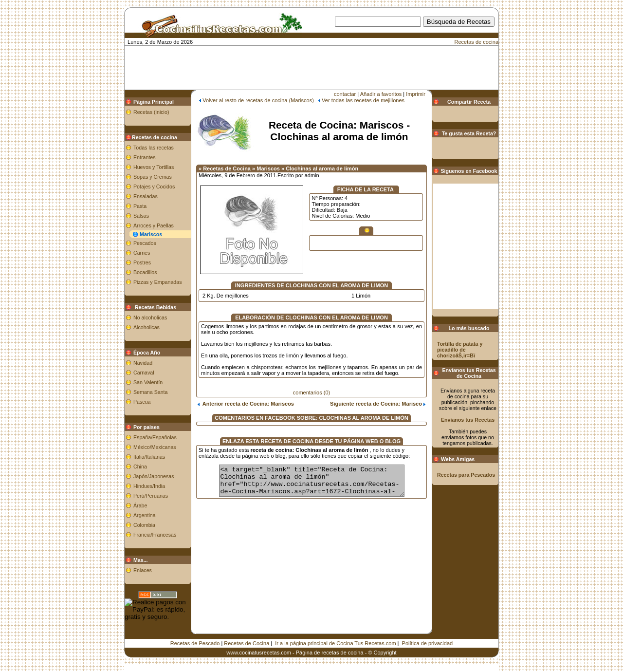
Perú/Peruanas (151, 496)
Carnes (142, 253)
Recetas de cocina (477, 42)
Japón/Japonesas (154, 476)
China (140, 467)
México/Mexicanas (155, 447)
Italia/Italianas (149, 457)
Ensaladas (146, 196)
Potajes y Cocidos (154, 187)
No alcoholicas (150, 317)
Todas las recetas (154, 148)
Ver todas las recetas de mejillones (363, 100)
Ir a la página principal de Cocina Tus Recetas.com (335, 643)
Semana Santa (151, 392)
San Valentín (148, 382)
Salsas (141, 216)
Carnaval (144, 373)
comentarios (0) (311, 392)
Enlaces (143, 570)
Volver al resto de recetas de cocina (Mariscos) (258, 100)
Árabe (140, 505)
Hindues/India (149, 486)
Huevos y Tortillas (154, 167)
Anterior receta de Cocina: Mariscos (246, 404)
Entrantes (145, 157)
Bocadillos (145, 272)
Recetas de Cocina (247, 643)
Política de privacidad (428, 643)
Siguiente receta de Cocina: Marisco (378, 404)
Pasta (140, 206)
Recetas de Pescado (195, 643)
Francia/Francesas (155, 535)
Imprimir (416, 94)
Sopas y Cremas (153, 177)
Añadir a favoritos (381, 94)
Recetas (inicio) (151, 112)
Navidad (143, 363)
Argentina (145, 515)
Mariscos (151, 234)
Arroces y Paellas (154, 225)
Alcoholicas (147, 327)
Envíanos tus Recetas (468, 420)
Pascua (142, 402)
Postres (142, 262)
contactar (345, 94)
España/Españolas (155, 437)
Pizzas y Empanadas (158, 282)
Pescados (145, 243)
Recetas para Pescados (466, 475)
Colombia (144, 525)
